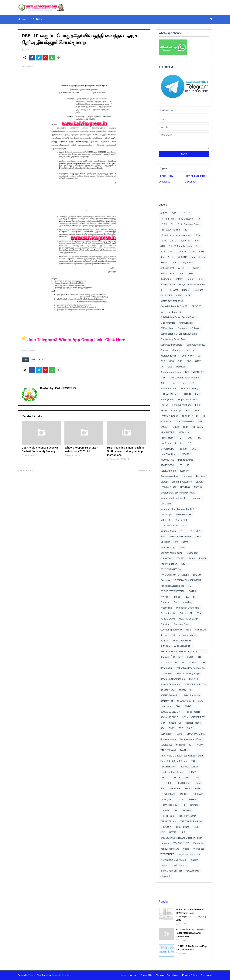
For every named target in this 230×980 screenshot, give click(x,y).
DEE (170, 367)
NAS (184, 526)
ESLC (198, 405)
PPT (195, 597)
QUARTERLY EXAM (189, 619)
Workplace (199, 849)
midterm (197, 498)
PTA (199, 613)
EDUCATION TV (168, 394)
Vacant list (199, 843)
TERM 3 (176, 778)
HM (180, 438)
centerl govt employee (172, 301)
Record (164, 635)
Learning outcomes (182, 482)
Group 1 (165, 427)
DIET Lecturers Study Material (184, 378)
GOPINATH (166, 422)
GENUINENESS (190, 416)
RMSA (190, 657)
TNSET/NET (167, 800)
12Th (163, 241)
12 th (197, 235)
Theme (32, 975)
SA (176, 663)
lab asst (188, 476)
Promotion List (168, 613)
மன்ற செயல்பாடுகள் (171, 871)
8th (162, 257)
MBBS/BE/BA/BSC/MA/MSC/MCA (178, 493)
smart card (166, 706)
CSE (189, 361)
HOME (189, 438)
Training (194, 805)
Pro (176, 602)
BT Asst (174, 290)
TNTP (180, 800)
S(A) (168, 663)
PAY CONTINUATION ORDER (175, 575)
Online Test (166, 558)
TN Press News (193, 789)
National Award (168, 531)
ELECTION (186, 394)
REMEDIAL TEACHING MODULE (176, 646)
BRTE (163, 290)
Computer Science (196, 345)
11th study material (170, 230)
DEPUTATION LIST (194, 372)
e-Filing (173, 383)
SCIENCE (194, 679)
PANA (192, 558)
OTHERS (180, 558)
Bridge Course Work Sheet (192, 285)
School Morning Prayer (189, 674)
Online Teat (193, 553)
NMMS (186, 542)
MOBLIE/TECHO (184, 515)
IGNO (194, 449)
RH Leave (178, 657)
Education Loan (168, 389)
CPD (163, 361)
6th (171, 252)
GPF (200, 422)
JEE (180, 465)
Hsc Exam (166, 443)
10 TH (164, 224)
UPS (183, 832)
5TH (198, 246)
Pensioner (166, 580)
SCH (203, 663)
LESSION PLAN (168, 487)
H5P (185, 427)
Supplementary (168, 739)
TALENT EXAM (168, 750)
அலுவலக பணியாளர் (189, 854)
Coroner (176, 350)
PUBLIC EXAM (168, 619)
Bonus (190, 279)
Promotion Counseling (188, 608)
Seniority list (167, 701)
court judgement (169, 356)
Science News (167, 690)
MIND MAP (166, 504)
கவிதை (195, 860)
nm (176, 542)
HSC (199, 438)
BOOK (201, 279)
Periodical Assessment (172, 586)
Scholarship (166, 668)
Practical (165, 602)
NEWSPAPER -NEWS (181, 537)
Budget (186, 290)
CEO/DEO (196, 306)
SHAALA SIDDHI (185, 701)
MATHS (198, 487)
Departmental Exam (171, 372)
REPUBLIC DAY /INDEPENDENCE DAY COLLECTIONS (180, 652)
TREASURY (166, 827)
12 (186, 230)
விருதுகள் (166, 876)
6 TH (163, 252)
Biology (179, 279)
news (163, 537)
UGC (163, 832)
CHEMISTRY (175, 312)
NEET (184, 531)
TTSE (196, 827)
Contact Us (164, 182)
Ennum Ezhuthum (182, 405)
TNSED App (197, 794)
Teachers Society (189, 767)
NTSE (182, 548)
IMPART (185, 454)
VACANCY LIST (181, 843)
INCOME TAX (167, 460)
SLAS (201, 701)
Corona (164, 350)
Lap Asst (201, 476)
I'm (182, 443)
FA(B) (198, 411)
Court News (188, 356)
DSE (27, 50)
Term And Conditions (196, 176)
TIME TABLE (174, 789)
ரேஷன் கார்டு (193, 871)
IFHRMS (182, 449)
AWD (163, 274)
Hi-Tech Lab (184, 432)
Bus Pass (198, 290)
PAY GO (197, 575)
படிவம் (164, 865)
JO (188, 465)
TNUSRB (192, 800)
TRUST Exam (182, 827)
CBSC (179, 295)
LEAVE (199, 482)
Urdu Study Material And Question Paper (181, 838)
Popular (164, 902)
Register (165, 641)
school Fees (166, 674)
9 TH (171, 257)
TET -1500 (166, 783)
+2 (184, 213)
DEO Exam (182, 367)
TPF (184, 805)
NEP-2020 (196, 531)
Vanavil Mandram (170, 849)
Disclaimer (190, 182)
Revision (165, 657)
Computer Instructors (171, 345)
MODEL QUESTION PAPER (174, 520)
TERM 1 (192, 772)
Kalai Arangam (168, 471)
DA (162, 367)
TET (197, 778)
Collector (183, 328)
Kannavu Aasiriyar (170, 476)
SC (183, 663)
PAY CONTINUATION (171, 569)
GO (203, 416)
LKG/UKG (185, 487)
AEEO (175, 263)
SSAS (172, 728)
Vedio (186, 849)
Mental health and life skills (174, 498)
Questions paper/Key (171, 630)
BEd (182, 274)
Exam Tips (176, 411)
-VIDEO (164, 213)
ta (190, 745)
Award (196, 268)
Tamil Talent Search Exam (174, 761)
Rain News (200, 630)
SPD (163, 723)
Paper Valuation (169, 564)
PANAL (203, 558)
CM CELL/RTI (186, 323)
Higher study (167, 438)
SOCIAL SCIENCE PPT (172, 712)
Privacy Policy (166, 176)
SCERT (193, 663)
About (133, 975)
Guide (176, 427)
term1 (188, 778)
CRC (180, 361)
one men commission (172, 553)
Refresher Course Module (184, 635)
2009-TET (185, 241)
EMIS (198, 394)
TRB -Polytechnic (187, 816)
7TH (192, 252)
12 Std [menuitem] (35, 19)
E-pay (184, 383)
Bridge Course (168, 285)
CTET (198, 361)
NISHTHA (165, 542)
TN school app (168, 794)
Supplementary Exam (191, 739)
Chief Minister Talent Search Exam (178, 317)
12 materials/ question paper (175, 235)
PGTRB (192, 591)
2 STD (173, 241)
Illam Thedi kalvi (169, 454)
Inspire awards (186, 460)
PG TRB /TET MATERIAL (172, 591)
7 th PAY (182, 252)
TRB (175, 811)
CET (163, 312)
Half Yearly (198, 427)
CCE (188, 295)
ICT (189, 443)
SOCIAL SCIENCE (169, 717)
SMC (178, 706)
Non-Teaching (168, 548)
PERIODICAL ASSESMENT (188, 580)
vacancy (165, 843)
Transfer (165, 811)
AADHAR (182, 257)
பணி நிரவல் (179, 865)
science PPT (185, 690)
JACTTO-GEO (167, 465)
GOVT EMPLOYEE (185, 422)
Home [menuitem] (22, 19)
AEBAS (164, 263)
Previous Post (27, 470)
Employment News (187, 400)
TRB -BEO (186, 811)
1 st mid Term (167, 219)
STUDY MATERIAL (196, 734)
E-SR (193, 383)
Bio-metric (166, 279)
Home (123, 975)
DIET (163, 378)
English (164, 405)
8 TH (201, 252)
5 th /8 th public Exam (180, 246)
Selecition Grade (192, 695)
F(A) (188, 411)
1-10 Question (186, 219)
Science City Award (170, 685)
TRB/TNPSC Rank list (191, 821)
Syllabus (180, 745)
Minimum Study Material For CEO (177, 509)
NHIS (198, 537)
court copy (190, 350)
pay (183, 564)
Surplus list (166, 745)
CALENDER (166, 295)
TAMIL (183, 750)
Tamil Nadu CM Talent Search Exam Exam (182, 756)
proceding (187, 602)
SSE (181, 728)
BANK (173, 274)
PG (190, 586)
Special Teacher (193, 723)
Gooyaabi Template (61, 975)
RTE (199, 657)
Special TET (175, 723)
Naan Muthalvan (169, 526)
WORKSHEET (167, 854)
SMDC (188, 706)
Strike (179, 734)
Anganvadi (187, 263)
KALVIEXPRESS (65, 387)
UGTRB (173, 832)
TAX (193, 761)
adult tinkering (198, 257)
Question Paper (182, 624)
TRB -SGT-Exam (168, 821)
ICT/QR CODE (167, 449)
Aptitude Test (167, 268)
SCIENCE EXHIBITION (195, 685)
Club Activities (168, 323)
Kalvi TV (185, 471)
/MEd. (175, 213)
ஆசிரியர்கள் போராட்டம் (173, 860)
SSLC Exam (166, 734)
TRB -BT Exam (168, 816)
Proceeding (166, 608)
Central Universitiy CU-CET (174, 306)
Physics (164, 597)
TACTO (199, 745)
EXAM (42, 360)
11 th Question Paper (189, 224)
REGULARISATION (182, 641)
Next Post (143, 470)
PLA (187, 597)
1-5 (199, 219)
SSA (163, 728)
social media (194, 712)
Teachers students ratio (172, 772)
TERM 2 (164, 778)
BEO (191, 274)
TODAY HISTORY (169, 805)
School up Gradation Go (173, 679)
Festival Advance (169, 416)
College (195, 328)
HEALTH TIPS (167, 432)
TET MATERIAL (183, 783)
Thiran (198, 783)
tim (162, 789)
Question (165, 624)
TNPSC (183, 794)
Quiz (188, 630)
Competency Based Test (173, 339)
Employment (167, 400)
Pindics (177, 597)
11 (172, 224)
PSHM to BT (186, 613)
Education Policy (189, 389)
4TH (163, 246)
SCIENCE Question (170, 695)
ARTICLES (183, 268)
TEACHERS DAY (168, 767)
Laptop (164, 482)
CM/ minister (167, 328)
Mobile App (166, 515)
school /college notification (191, 668)
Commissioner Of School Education (179, 334)
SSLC (190, 728)
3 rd (197, 241)
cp (199, 356)
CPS (172, 361)
